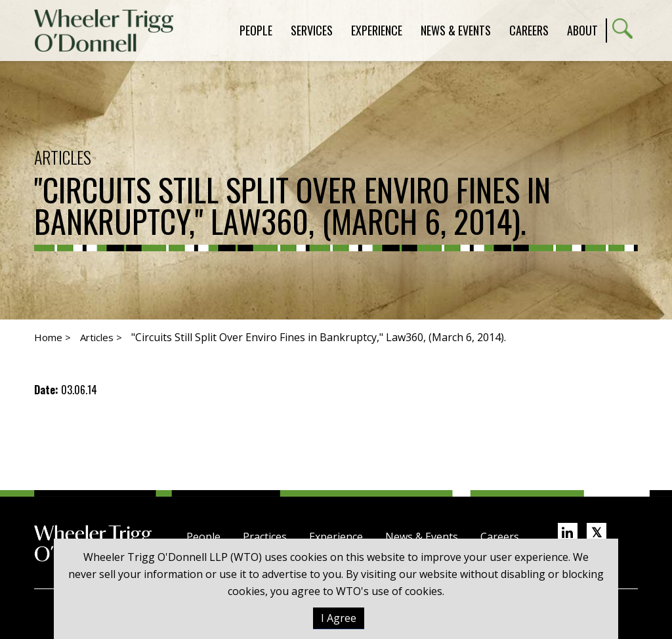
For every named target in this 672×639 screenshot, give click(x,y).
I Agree (339, 618)
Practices (265, 537)
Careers (500, 537)
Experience (336, 537)
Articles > (101, 337)
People (203, 537)
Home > (52, 337)
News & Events (422, 537)
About (582, 30)
